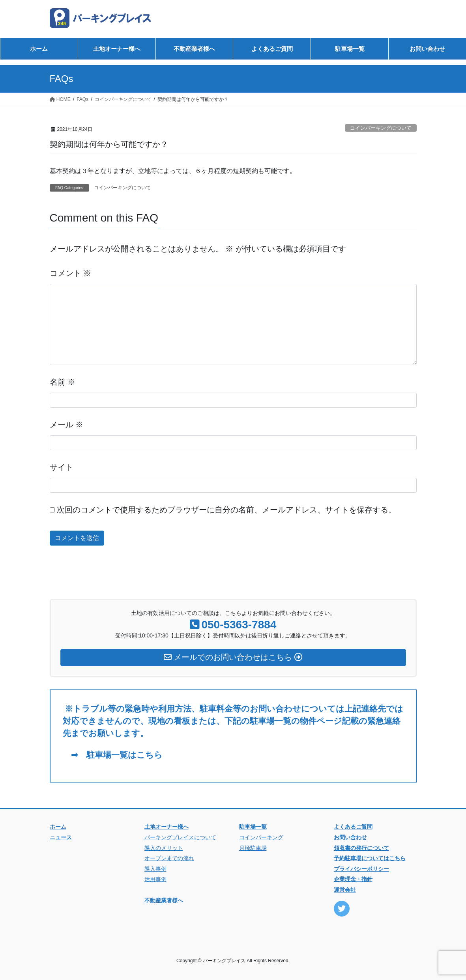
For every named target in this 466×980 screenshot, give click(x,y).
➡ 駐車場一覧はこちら (113, 755)
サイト (62, 467)
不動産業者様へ (164, 900)
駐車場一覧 (253, 827)
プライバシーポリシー (361, 869)
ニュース (61, 837)
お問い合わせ (350, 837)
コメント (71, 273)
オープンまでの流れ (169, 858)
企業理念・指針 (353, 879)
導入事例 (155, 869)
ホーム (58, 827)
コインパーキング (261, 837)
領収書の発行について (361, 848)
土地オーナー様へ (167, 827)
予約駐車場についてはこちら (370, 858)
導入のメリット (164, 848)
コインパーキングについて (381, 128)
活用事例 (155, 879)
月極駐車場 (253, 848)
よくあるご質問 (353, 827)
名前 (63, 382)
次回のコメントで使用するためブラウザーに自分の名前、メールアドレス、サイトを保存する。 (226, 510)
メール (67, 425)
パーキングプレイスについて (180, 837)
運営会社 (345, 890)
